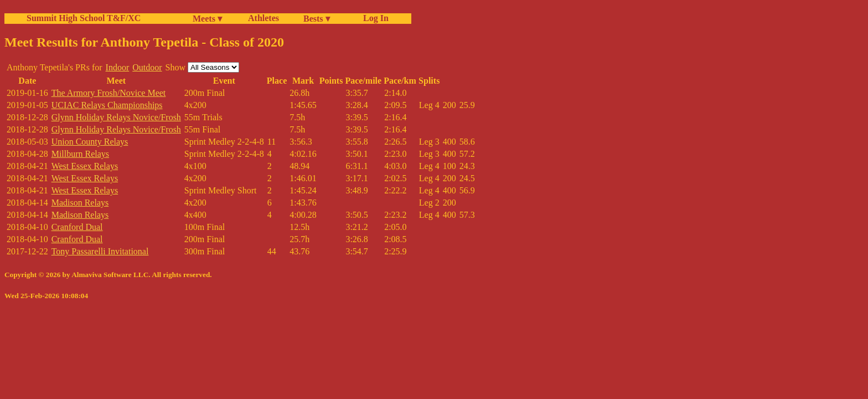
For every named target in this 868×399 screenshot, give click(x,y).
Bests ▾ (317, 19)
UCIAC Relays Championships (107, 105)
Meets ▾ (207, 19)
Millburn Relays (80, 154)
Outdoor (147, 67)
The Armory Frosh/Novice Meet (109, 93)
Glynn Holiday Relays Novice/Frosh (116, 117)
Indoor (118, 67)
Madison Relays (80, 203)
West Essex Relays (85, 166)
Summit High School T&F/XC (84, 18)
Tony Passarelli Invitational (100, 251)
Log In (374, 18)
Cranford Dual (77, 227)
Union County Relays (90, 142)
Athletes (263, 18)
